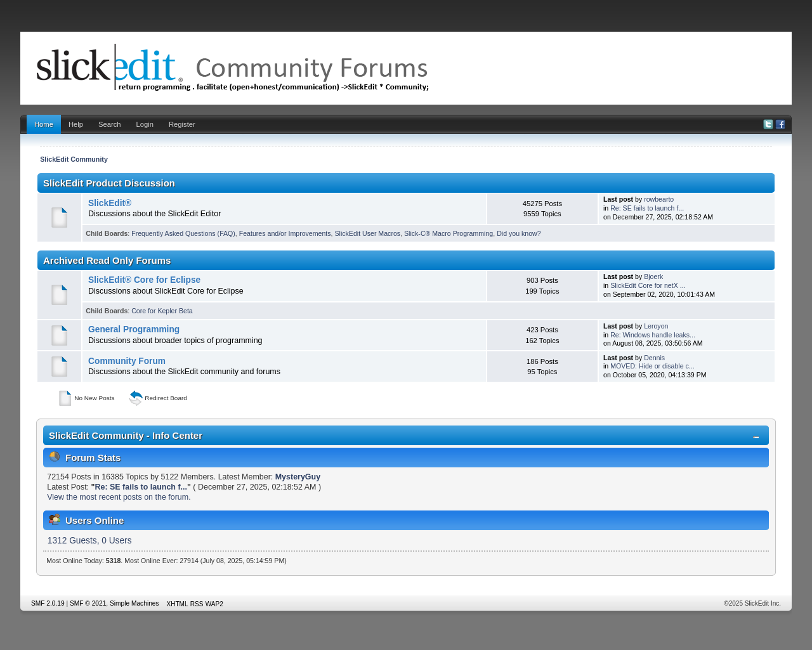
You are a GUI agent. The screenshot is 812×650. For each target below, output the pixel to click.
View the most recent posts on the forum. (119, 497)
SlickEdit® (110, 203)
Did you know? (519, 233)
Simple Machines (134, 603)
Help (76, 124)
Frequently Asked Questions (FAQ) (183, 233)
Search (110, 124)
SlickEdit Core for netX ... (648, 285)
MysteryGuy (298, 477)
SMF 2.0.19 (48, 603)
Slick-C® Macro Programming (449, 233)
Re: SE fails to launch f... (647, 208)
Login (145, 124)
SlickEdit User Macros (368, 233)
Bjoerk (653, 276)
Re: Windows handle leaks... (653, 335)
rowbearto (659, 199)
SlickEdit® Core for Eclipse (144, 280)
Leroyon (656, 326)
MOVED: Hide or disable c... (652, 366)
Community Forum (127, 361)
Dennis (654, 358)
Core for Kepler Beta (162, 311)
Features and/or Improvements (285, 233)
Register (182, 124)
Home (44, 124)
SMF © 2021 (88, 603)
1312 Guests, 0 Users (90, 541)
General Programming (134, 329)
